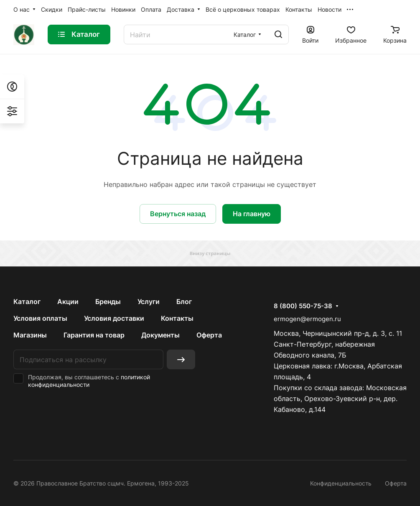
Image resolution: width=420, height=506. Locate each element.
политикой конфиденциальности (89, 381)
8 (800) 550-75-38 (303, 306)
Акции (68, 302)
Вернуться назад (178, 214)
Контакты (177, 318)
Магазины (30, 335)
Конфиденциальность (341, 483)
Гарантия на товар (94, 335)
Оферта (209, 335)
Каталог (27, 302)
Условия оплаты (40, 318)
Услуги (149, 302)
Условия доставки (114, 318)
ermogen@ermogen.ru (307, 319)
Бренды (108, 302)
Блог (184, 302)
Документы (160, 335)
